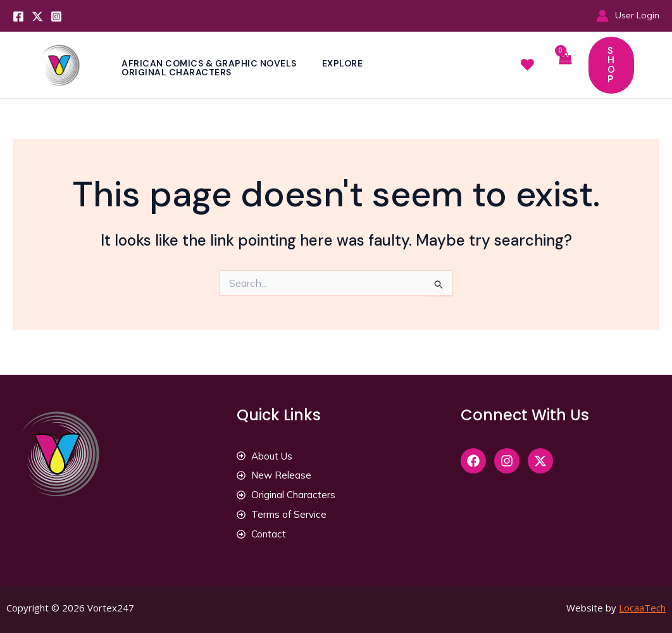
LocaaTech (642, 608)
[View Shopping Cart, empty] (564, 65)
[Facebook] (18, 16)
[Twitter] (37, 16)
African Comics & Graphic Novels (210, 63)
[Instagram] (56, 16)
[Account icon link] (628, 16)
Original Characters (178, 72)
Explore (346, 63)
